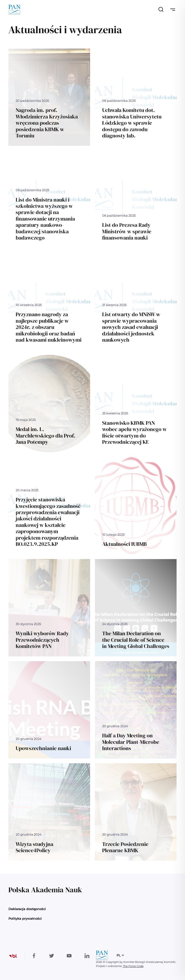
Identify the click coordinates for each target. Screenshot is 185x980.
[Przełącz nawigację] (173, 10)
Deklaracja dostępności (27, 909)
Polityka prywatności (25, 918)
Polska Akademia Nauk (45, 890)
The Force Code (133, 966)
